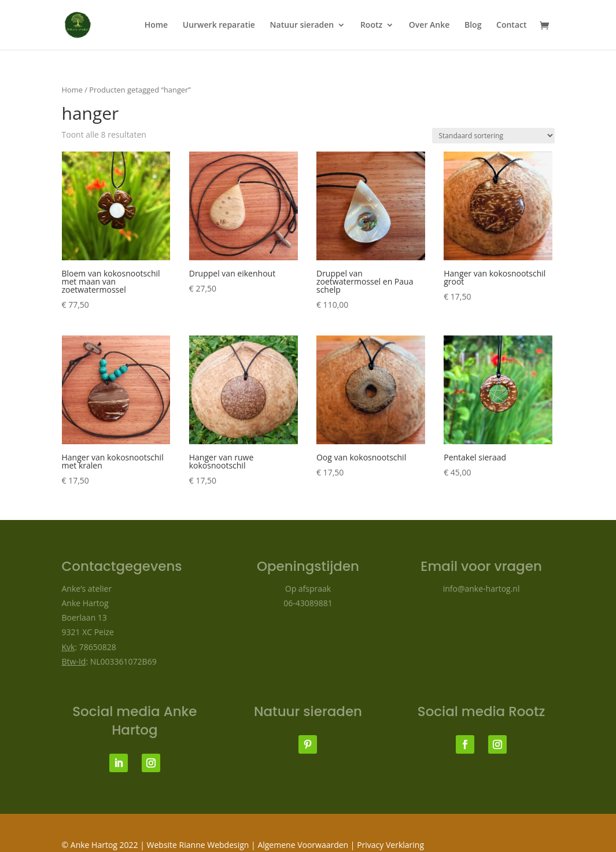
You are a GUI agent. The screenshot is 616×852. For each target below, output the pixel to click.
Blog (473, 25)
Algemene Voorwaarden (304, 845)
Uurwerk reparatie (219, 25)
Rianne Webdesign (214, 845)
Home (156, 25)
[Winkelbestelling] (493, 136)
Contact (511, 25)
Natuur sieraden (302, 25)
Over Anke (429, 25)
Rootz (371, 25)
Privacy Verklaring (390, 845)
